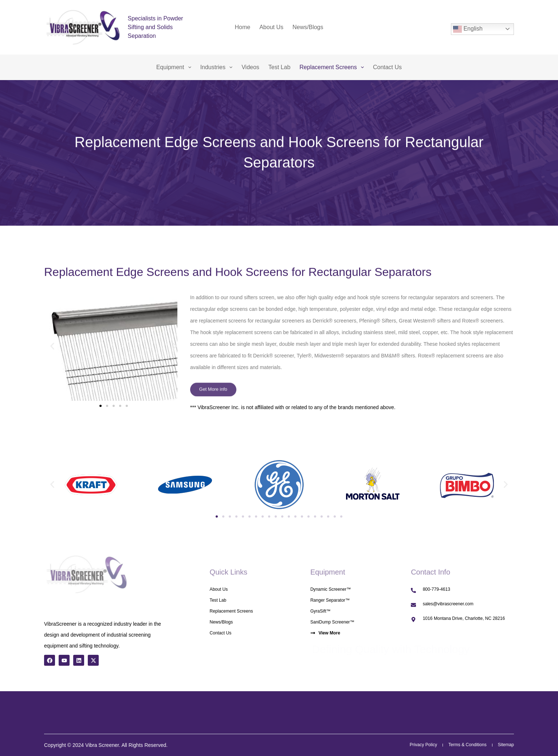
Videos (250, 67)
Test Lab (279, 67)
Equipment (175, 67)
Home (243, 27)
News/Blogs (308, 27)
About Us (271, 27)
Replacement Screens (333, 67)
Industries (218, 67)
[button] (52, 346)
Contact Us (387, 67)
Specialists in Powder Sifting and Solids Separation (156, 27)
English (468, 29)
